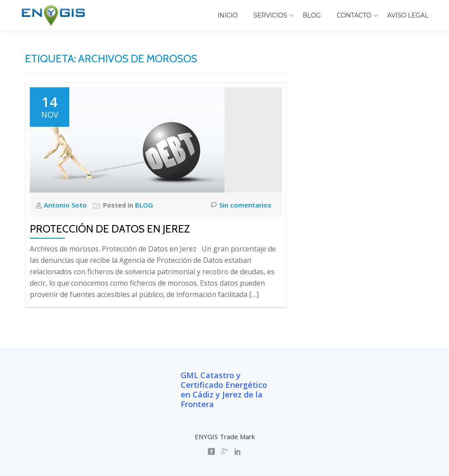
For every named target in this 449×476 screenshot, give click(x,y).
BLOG (312, 15)
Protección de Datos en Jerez (110, 229)
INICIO (228, 15)
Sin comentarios (241, 205)
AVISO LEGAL (408, 15)
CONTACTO (354, 15)
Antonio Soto (66, 205)
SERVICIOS (270, 15)
